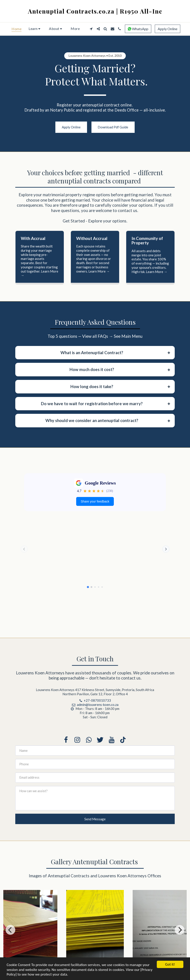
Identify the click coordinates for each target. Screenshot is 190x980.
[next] (180, 933)
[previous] (10, 933)
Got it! (170, 964)
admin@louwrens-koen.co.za (95, 707)
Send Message (95, 822)
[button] (35, 29)
